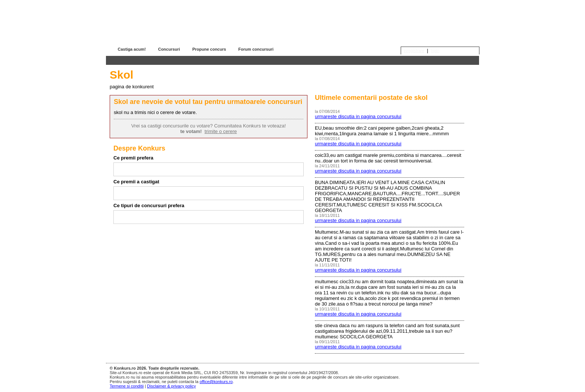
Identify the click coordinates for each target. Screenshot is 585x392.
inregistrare (414, 51)
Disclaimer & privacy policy (171, 386)
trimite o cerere (221, 131)
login (435, 51)
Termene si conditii (127, 386)
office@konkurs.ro (216, 382)
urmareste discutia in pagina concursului (358, 116)
